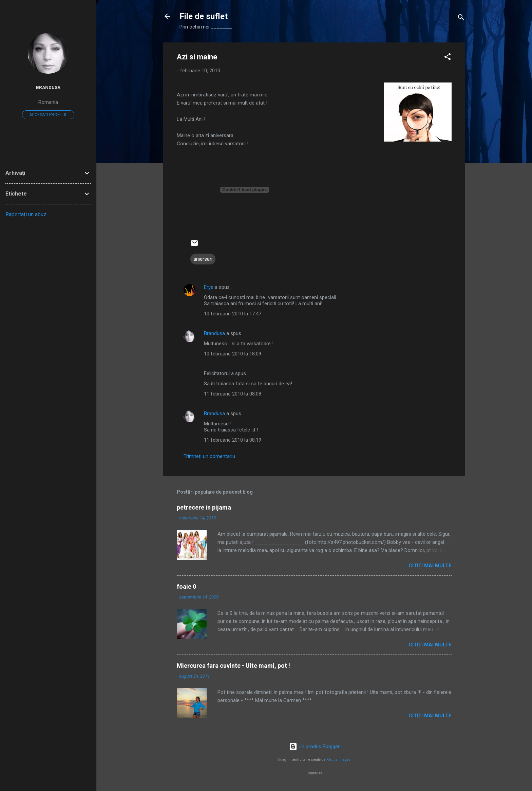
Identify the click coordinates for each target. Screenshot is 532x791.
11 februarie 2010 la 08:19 (233, 440)
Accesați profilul (48, 115)
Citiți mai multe (430, 566)
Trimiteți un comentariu (209, 456)
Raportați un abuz (26, 214)
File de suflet (204, 16)
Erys (209, 287)
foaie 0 (186, 586)
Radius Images (338, 760)
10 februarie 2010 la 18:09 (233, 354)
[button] (448, 58)
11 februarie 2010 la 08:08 (233, 394)
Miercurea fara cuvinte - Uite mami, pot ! (233, 666)
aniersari (203, 259)
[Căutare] (461, 19)
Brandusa (214, 333)
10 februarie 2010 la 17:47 (233, 314)
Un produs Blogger (314, 747)
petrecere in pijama (204, 507)
